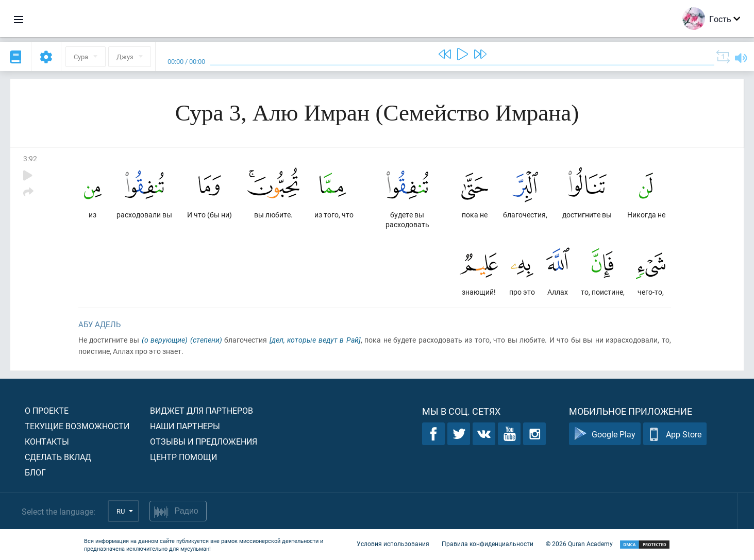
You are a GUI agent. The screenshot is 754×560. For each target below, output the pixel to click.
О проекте (47, 410)
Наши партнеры (185, 426)
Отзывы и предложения (204, 441)
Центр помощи (183, 457)
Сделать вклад (58, 457)
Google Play (605, 434)
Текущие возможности (77, 426)
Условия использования (393, 544)
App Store (675, 434)
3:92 (30, 158)
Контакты (47, 441)
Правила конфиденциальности (488, 544)
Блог (35, 472)
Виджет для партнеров (202, 410)
